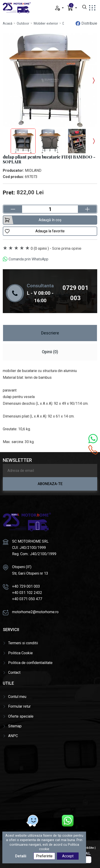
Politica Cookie (20, 653)
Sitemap (15, 726)
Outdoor (23, 24)
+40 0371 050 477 (27, 599)
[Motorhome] (50, 776)
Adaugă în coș (33, 220)
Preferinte (44, 856)
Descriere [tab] (50, 333)
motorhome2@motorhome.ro (35, 612)
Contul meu (17, 697)
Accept (68, 856)
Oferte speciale (21, 716)
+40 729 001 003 (26, 586)
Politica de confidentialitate (30, 663)
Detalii (21, 856)
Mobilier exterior (46, 24)
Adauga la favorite (35, 231)
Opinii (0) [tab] (50, 352)
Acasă (8, 24)
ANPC (13, 736)
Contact (14, 672)
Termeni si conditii (23, 643)
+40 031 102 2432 (27, 593)
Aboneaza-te (50, 484)
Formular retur (19, 706)
